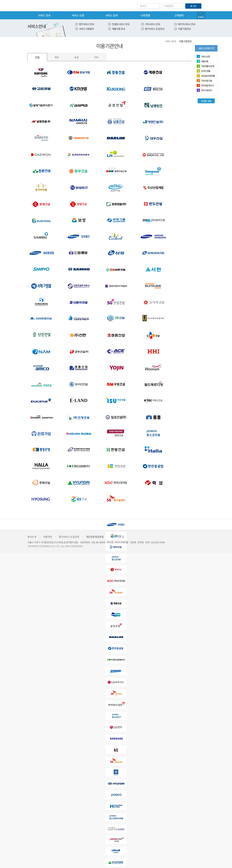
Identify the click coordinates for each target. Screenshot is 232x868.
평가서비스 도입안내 (155, 29)
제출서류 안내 (118, 29)
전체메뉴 (201, 17)
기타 (96, 57)
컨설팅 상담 (206, 101)
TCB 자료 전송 (204, 81)
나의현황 (145, 15)
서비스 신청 (78, 15)
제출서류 (202, 61)
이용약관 (48, 537)
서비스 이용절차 (86, 29)
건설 (37, 57)
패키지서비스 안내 (187, 24)
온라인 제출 (203, 71)
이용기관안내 (184, 29)
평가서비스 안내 (86, 24)
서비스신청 (203, 56)
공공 (76, 57)
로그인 (193, 6)
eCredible (41, 6)
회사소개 (32, 537)
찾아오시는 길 (117, 537)
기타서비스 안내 (152, 24)
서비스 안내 (44, 15)
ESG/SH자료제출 (206, 76)
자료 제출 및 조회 (205, 66)
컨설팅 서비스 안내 (121, 24)
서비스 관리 (112, 15)
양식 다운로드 (204, 90)
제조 (57, 57)
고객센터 (179, 15)
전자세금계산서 (205, 85)
